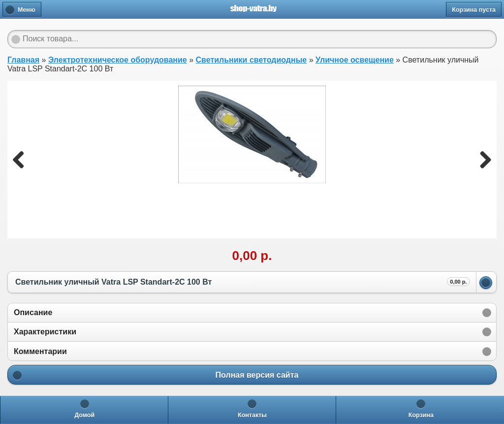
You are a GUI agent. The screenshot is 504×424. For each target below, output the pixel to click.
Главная (23, 60)
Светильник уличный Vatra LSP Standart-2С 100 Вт (243, 282)
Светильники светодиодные (252, 60)
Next (482, 160)
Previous (22, 160)
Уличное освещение (355, 60)
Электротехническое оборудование (118, 60)
